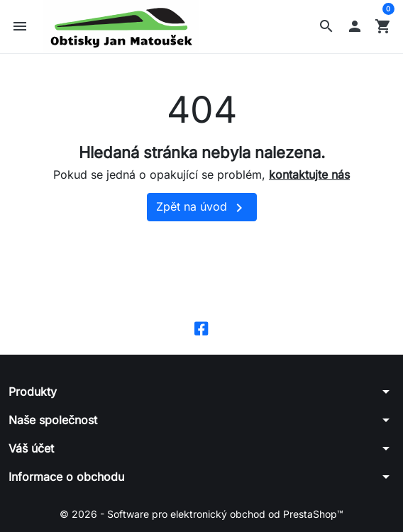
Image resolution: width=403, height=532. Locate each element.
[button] (326, 26)
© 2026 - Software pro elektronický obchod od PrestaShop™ (201, 514)
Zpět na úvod (202, 208)
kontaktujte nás (309, 174)
